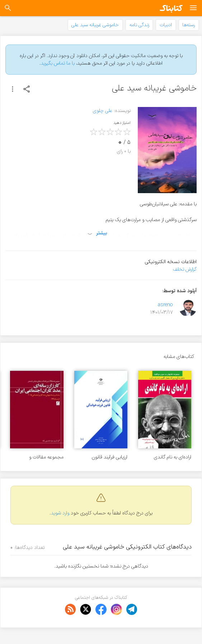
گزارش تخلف (185, 269)
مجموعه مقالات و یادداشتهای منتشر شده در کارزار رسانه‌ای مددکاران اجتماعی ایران (38, 457)
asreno (165, 305)
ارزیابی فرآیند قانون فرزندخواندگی (110, 457)
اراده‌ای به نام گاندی (173, 457)
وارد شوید (60, 513)
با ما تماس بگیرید (58, 63)
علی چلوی (103, 111)
